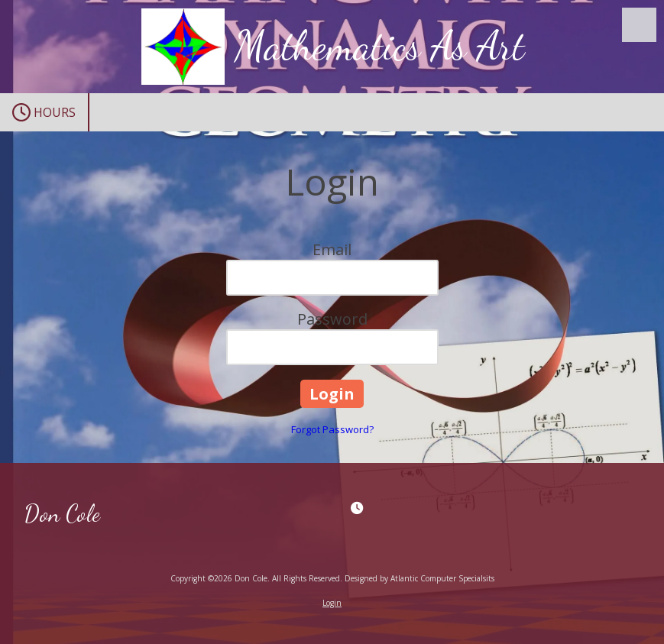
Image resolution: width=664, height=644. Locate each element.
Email (332, 249)
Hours (44, 112)
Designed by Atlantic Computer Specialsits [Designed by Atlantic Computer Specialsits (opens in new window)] (419, 578)
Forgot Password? (332, 429)
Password (332, 319)
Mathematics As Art (380, 46)
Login (332, 603)
